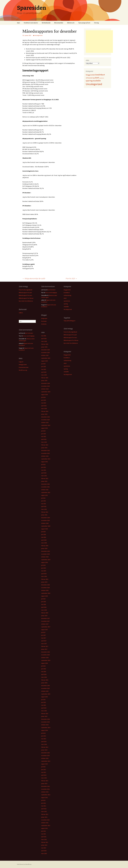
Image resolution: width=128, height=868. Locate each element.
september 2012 (46, 795)
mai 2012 (44, 806)
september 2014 (46, 728)
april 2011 (44, 837)
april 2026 (44, 339)
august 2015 (45, 697)
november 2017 (45, 621)
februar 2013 (45, 781)
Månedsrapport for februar (26, 298)
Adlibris (21, 313)
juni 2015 (44, 702)
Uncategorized (38, 35)
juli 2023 (43, 431)
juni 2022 (44, 467)
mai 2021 (44, 504)
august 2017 (45, 630)
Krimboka (44, 324)
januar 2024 (44, 414)
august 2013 (45, 764)
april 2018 (44, 607)
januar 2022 (44, 481)
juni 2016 (44, 669)
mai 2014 (44, 739)
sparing (66, 304)
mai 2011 (44, 834)
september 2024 (46, 392)
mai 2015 (44, 705)
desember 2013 (46, 753)
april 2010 (44, 851)
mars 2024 (44, 408)
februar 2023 (45, 445)
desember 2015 (46, 686)
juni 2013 (44, 770)
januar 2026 (44, 347)
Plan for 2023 (71, 278)
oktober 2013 (45, 758)
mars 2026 (44, 341)
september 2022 (46, 459)
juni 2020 (44, 534)
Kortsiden (44, 321)
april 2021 (44, 506)
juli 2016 (43, 666)
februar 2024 (45, 411)
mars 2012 (44, 811)
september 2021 (46, 492)
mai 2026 (44, 336)
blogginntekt (67, 290)
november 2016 (45, 655)
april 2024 (44, 406)
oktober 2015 (45, 691)
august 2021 (45, 495)
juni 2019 (44, 568)
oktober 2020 (45, 523)
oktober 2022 (45, 456)
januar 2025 (44, 381)
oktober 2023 (45, 422)
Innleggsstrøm (23, 365)
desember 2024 (46, 383)
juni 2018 (44, 602)
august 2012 (45, 797)
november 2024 (45, 386)
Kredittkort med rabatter (31, 23)
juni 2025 (44, 367)
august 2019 (45, 562)
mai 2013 (44, 772)
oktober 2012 (45, 792)
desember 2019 (46, 551)
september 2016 (46, 660)
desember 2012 (46, 786)
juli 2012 (43, 800)
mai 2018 (44, 604)
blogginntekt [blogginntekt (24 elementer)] (90, 75)
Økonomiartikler (59, 23)
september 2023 (46, 425)
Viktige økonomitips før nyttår (34, 278)
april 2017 (44, 641)
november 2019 (45, 554)
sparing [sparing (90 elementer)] (89, 81)
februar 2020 (45, 546)
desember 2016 (46, 652)
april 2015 (44, 708)
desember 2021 (46, 484)
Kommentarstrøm (24, 367)
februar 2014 (45, 747)
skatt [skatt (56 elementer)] (97, 78)
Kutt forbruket (51, 290)
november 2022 (45, 453)
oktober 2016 (45, 658)
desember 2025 (46, 350)
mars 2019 (44, 576)
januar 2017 (44, 649)
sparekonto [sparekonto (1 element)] (102, 78)
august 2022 (45, 462)
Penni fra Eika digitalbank (26, 290)
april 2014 (44, 742)
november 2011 (45, 820)
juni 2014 (44, 736)
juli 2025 (43, 364)
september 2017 (46, 627)
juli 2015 (43, 700)
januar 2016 (44, 683)
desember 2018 (46, 585)
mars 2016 (44, 677)
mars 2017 (44, 644)
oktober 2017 (45, 624)
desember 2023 (46, 417)
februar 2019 (45, 579)
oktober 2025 (45, 355)
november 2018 (45, 588)
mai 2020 (44, 537)
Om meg (96, 23)
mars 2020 (44, 543)
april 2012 (44, 809)
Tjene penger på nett (84, 23)
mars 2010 (44, 853)
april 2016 (44, 674)
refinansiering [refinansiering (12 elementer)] (90, 78)
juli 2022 (43, 464)
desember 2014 (46, 719)
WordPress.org (23, 370)
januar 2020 (44, 548)
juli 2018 (43, 599)
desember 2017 (46, 618)
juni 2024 (44, 400)
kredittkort (67, 293)
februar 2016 (45, 680)
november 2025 (45, 353)
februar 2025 (45, 378)
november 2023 (45, 420)
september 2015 (46, 694)
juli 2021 (43, 498)
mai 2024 (44, 403)
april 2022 (44, 473)
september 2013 (46, 761)
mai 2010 (44, 848)
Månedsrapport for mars (25, 295)
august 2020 (45, 529)
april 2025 (44, 372)
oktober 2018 (45, 590)
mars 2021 (44, 509)
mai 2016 (44, 672)
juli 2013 (43, 767)
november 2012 (45, 789)
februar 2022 (45, 478)
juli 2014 (43, 733)
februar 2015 (45, 714)
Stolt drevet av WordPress (24, 864)
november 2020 (45, 520)
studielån (66, 307)
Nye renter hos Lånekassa (26, 301)
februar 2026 (45, 344)
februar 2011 (45, 842)
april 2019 (44, 574)
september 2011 (46, 825)
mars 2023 (44, 442)
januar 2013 (44, 784)
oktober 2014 (45, 725)
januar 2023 (44, 448)
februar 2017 (45, 646)
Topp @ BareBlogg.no (70, 321)
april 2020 (44, 540)
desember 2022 (46, 450)
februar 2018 (45, 613)
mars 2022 (44, 476)
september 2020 (46, 526)
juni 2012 (44, 803)
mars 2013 (44, 778)
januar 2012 (44, 817)
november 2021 (45, 487)
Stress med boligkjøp (51, 293)
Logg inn (21, 362)
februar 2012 (45, 814)
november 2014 (45, 722)
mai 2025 (44, 369)
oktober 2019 (45, 557)
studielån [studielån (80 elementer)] (97, 81)
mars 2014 (44, 744)
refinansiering (67, 295)
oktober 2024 (45, 389)
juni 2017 (44, 635)
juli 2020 (43, 532)
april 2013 (44, 775)
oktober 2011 (45, 823)
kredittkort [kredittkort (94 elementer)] (100, 75)
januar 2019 (44, 582)
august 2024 (45, 395)
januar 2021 (44, 515)
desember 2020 (46, 518)
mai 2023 (44, 436)
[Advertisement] (99, 42)
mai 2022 (44, 470)
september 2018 (46, 593)
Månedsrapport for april (25, 293)
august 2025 (45, 361)
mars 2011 (44, 839)
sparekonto (67, 301)
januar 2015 (44, 716)
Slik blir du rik (71, 23)
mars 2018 (44, 610)
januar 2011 (44, 845)
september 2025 (46, 358)
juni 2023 (44, 434)
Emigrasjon (44, 318)
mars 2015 (44, 711)
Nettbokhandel (46, 23)
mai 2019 (44, 571)
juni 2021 (44, 501)
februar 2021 (45, 512)
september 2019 (46, 560)
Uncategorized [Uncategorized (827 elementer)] (94, 84)
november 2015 (45, 688)
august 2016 (45, 663)
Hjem (18, 23)
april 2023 (44, 439)
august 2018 (45, 596)
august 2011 (45, 828)
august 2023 (45, 428)
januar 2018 (44, 616)
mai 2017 (44, 638)
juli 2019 (43, 565)
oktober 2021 (45, 490)
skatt (65, 298)
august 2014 (45, 730)
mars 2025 (44, 375)
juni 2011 (44, 831)
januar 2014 (44, 750)
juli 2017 (43, 632)
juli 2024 (43, 397)
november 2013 (45, 756)
